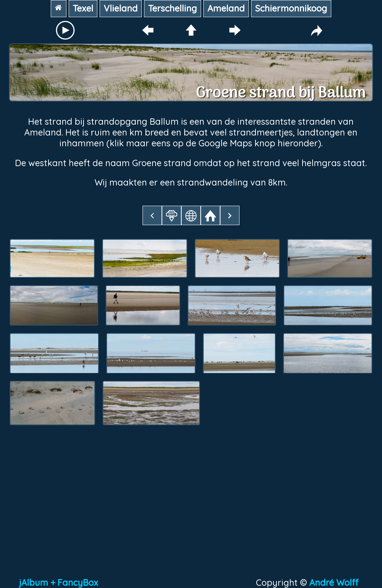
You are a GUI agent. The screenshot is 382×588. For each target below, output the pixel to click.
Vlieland (121, 8)
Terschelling (173, 8)
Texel (83, 8)
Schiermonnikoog (291, 8)
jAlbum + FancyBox (59, 583)
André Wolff (336, 583)
